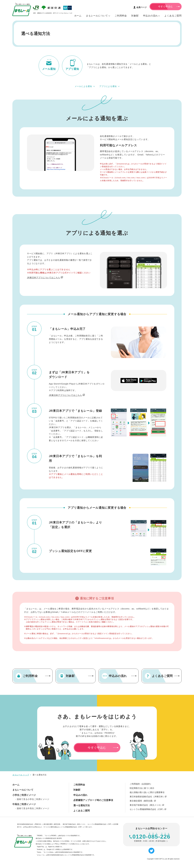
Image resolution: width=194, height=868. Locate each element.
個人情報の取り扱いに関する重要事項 (147, 792)
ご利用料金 (79, 785)
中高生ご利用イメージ (24, 804)
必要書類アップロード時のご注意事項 (93, 800)
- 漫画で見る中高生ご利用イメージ (32, 808)
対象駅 (77, 790)
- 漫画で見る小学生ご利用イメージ (32, 799)
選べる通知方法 (82, 805)
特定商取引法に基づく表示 (142, 788)
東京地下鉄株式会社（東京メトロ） (147, 805)
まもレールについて (23, 790)
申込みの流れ (80, 795)
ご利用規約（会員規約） (141, 784)
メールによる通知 (83, 86)
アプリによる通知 (108, 86)
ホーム (16, 785)
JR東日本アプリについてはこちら (44, 278)
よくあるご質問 (82, 811)
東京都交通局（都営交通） (143, 801)
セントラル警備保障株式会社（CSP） (148, 809)
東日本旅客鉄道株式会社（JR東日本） (148, 797)
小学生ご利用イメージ (24, 795)
